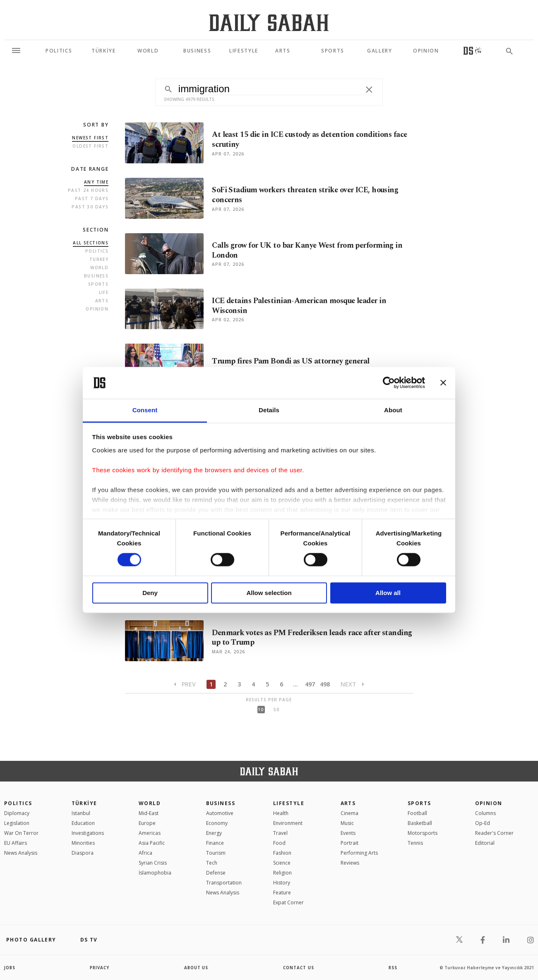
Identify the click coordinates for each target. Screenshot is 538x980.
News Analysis (21, 853)
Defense (216, 873)
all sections (91, 243)
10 (261, 710)
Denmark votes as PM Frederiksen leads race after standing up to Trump (299, 638)
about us (196, 968)
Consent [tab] (145, 410)
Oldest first (90, 146)
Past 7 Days (92, 198)
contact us (299, 968)
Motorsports (423, 833)
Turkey (99, 259)
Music (347, 823)
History (282, 883)
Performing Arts (359, 853)
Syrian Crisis (153, 863)
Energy (214, 833)
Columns (485, 813)
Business (96, 276)
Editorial (485, 843)
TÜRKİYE (84, 803)
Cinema (349, 813)
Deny (150, 593)
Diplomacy (17, 813)
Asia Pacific (152, 843)
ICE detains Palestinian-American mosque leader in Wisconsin (302, 306)
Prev (185, 684)
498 (325, 684)
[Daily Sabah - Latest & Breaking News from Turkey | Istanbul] (269, 23)
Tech (212, 863)
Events (348, 833)
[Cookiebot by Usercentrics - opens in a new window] (389, 383)
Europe (147, 823)
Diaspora (83, 853)
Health (281, 813)
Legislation (17, 823)
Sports (98, 284)
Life (104, 292)
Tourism (216, 853)
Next (352, 684)
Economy (217, 823)
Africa (145, 853)
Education (83, 823)
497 (310, 684)
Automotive (220, 813)
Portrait (349, 843)
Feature (282, 893)
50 (276, 710)
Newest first (90, 138)
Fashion (282, 853)
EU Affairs (16, 843)
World (99, 268)
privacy (100, 968)
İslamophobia (155, 873)
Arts (102, 301)
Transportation (224, 883)
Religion (282, 873)
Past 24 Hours (88, 190)
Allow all (388, 593)
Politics (97, 251)
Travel (280, 833)
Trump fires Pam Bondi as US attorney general (293, 361)
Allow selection (269, 593)
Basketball (420, 823)
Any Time (96, 182)
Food (279, 843)
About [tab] (393, 410)
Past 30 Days (90, 207)
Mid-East (149, 813)
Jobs (10, 968)
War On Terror (21, 833)
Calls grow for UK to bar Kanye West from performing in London (310, 251)
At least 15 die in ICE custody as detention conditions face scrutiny (306, 140)
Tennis (415, 843)
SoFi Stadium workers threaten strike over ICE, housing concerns (309, 195)
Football (417, 813)
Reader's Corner (494, 833)
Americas (150, 833)
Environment (288, 823)
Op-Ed (483, 823)
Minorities (83, 843)
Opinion (97, 309)
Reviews (350, 863)
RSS (393, 968)
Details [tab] (269, 410)
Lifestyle (289, 803)
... (295, 684)
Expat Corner (288, 902)
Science (282, 863)
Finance (215, 843)
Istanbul (81, 813)
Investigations (88, 833)
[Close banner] (443, 383)
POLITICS (18, 803)
